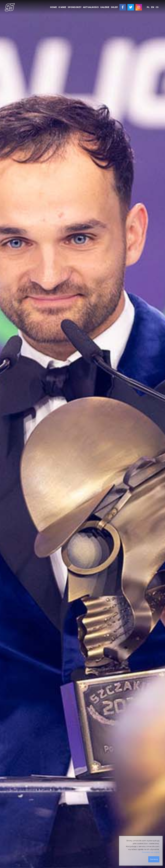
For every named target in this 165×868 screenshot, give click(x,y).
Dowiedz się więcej (151, 852)
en (153, 7)
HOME (53, 7)
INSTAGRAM (139, 7)
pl (148, 7)
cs (157, 7)
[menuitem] (53, 7)
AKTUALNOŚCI (91, 7)
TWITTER (131, 7)
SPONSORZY (75, 7)
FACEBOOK (123, 7)
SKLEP (114, 7)
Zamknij (154, 859)
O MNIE (62, 7)
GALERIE (105, 7)
